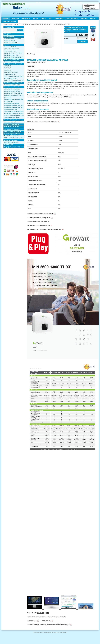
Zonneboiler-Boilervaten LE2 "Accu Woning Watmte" (14, 107)
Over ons (35, 19)
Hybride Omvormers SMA (11, 55)
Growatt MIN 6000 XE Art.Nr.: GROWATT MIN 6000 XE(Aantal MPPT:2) (50, 24)
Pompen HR (8, 97)
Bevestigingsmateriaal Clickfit (13, 64)
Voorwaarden (26, 19)
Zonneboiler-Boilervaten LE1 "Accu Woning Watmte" (14, 105)
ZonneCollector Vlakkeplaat (12, 89)
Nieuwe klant (92, 8)
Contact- (44, 19)
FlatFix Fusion (8, 68)
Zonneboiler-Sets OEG (10, 109)
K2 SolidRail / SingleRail (11, 72)
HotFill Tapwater (9, 101)
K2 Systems (8, 70)
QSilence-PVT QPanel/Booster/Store (14, 138)
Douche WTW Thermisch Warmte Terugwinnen (14, 120)
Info (50, 19)
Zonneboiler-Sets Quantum (12, 103)
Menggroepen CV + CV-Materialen (14, 99)
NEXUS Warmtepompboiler (12, 136)
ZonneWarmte (58, 19)
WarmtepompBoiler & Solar (12, 134)
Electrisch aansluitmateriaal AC (13, 83)
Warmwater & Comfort (10, 122)
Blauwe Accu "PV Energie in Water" (14, 114)
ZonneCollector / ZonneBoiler (13, 87)
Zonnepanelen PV (9, 36)
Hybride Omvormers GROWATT (13, 53)
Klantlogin (86, 8)
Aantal (66, 38)
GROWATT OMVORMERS (22, 24)
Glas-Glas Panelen (9, 41)
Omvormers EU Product (11, 47)
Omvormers (11, 24)
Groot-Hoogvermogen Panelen (13, 39)
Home (5, 24)
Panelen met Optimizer (11, 43)
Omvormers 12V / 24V (10, 51)
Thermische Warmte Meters (12, 118)
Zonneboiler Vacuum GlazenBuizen (14, 112)
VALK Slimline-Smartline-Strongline (14, 76)
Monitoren (84, 19)
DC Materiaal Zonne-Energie (12, 85)
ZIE (49, 222)
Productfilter (15, 19)
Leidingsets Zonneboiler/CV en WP (14, 95)
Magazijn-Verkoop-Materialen (13, 147)
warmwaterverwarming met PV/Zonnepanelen (14, 116)
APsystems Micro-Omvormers (12, 62)
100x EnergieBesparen (10, 22)
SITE (48, 613)
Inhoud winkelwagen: (89, 5)
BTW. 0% (93, 19)
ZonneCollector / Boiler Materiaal (13, 93)
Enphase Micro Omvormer (12, 60)
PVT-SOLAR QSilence (72, 19)
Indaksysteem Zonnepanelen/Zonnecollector (14, 80)
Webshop (6, 19)
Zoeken (20, 30)
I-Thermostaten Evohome (11, 142)
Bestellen (83, 42)
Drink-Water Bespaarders (12, 127)
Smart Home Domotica (11, 140)
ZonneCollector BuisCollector (12, 91)
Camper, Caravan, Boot (11, 78)
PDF (56, 122)
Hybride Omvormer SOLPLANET (13, 57)
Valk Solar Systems (10, 74)
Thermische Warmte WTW (12, 124)
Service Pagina (9, 145)
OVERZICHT (40, 613)
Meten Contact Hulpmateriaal (13, 131)
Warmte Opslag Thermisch (12, 129)
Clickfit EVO (8, 66)
